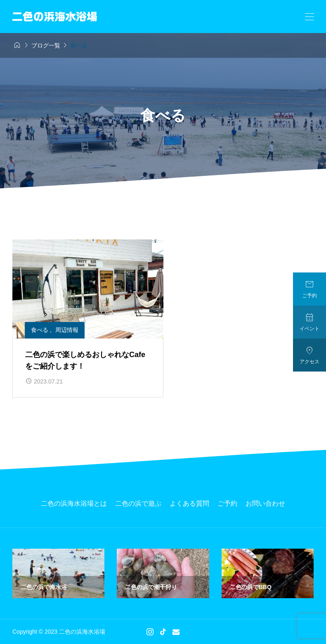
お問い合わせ (265, 503)
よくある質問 (189, 503)
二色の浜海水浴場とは (74, 503)
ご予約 (227, 503)
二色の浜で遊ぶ (138, 503)
